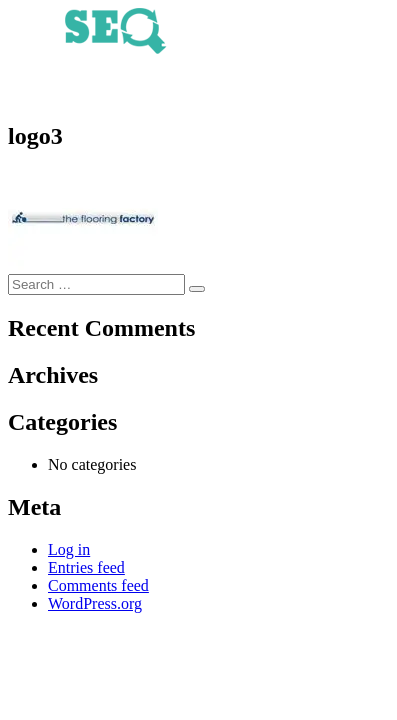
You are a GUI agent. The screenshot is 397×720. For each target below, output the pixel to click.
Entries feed (86, 567)
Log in (69, 549)
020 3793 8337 (199, 90)
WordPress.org (95, 603)
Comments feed (98, 585)
